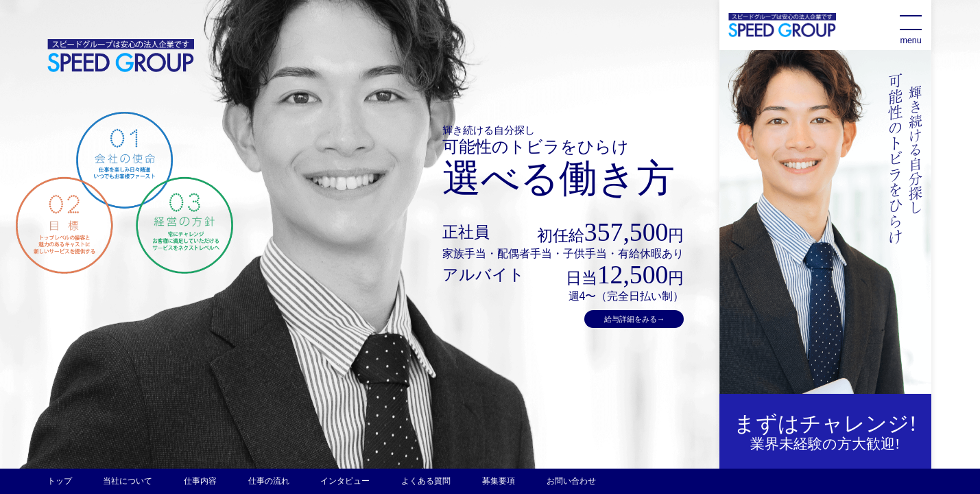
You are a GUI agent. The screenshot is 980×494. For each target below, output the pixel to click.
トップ (60, 481)
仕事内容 (200, 481)
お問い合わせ (571, 481)
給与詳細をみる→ (634, 319)
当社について (128, 481)
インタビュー (345, 481)
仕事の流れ (269, 481)
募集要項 (499, 481)
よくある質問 (426, 481)
